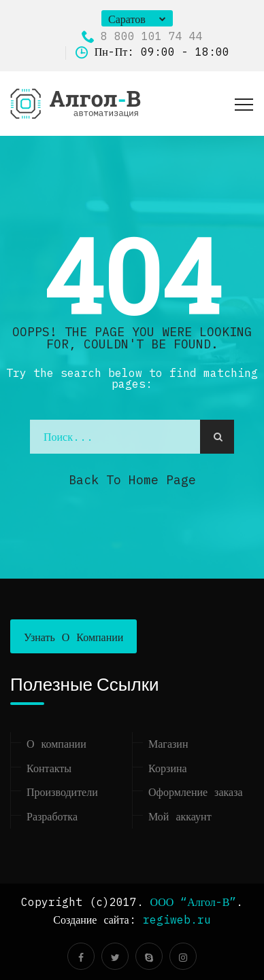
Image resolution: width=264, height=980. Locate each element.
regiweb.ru (177, 920)
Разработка (52, 816)
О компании (56, 744)
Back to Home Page (132, 480)
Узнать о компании (73, 637)
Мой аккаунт (180, 816)
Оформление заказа (196, 792)
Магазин (168, 744)
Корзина (168, 768)
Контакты (49, 768)
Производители (62, 792)
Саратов (127, 19)
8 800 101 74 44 (142, 36)
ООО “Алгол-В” (194, 902)
